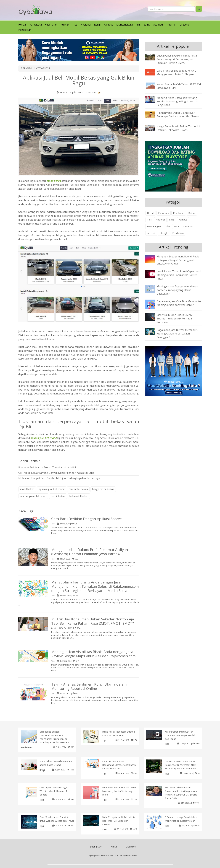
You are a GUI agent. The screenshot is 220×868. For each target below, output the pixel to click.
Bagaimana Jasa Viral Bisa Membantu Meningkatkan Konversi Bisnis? (179, 303)
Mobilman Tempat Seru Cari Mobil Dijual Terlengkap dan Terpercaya (59, 478)
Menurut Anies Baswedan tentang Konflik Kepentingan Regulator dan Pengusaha (177, 101)
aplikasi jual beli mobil (52, 489)
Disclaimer (131, 847)
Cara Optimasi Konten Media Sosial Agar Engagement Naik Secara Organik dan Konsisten (180, 765)
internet (172, 25)
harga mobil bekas (103, 489)
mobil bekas (27, 489)
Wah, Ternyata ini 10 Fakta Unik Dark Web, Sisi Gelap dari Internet (119, 821)
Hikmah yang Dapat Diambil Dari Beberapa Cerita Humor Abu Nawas (178, 115)
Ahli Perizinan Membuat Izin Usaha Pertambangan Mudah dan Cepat (180, 735)
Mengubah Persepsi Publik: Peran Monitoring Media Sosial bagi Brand (119, 791)
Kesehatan (51, 25)
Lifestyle (184, 25)
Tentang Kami (95, 847)
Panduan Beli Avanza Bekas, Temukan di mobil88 (47, 467)
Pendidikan (25, 30)
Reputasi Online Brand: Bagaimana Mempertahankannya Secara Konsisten (119, 765)
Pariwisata (36, 25)
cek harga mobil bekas (33, 496)
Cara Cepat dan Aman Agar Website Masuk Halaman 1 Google (54, 791)
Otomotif (158, 25)
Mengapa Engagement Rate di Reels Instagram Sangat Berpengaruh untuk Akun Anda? (178, 260)
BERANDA (27, 68)
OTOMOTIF (43, 68)
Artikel (114, 847)
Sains (147, 25)
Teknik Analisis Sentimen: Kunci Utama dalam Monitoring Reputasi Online (89, 686)
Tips (75, 25)
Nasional (86, 25)
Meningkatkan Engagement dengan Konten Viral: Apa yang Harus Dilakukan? (178, 290)
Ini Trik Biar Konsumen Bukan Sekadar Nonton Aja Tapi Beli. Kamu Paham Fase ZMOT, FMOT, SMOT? (93, 621)
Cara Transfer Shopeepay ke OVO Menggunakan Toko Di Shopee (177, 72)
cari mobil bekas (78, 489)
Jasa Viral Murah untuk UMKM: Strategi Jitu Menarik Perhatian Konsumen (175, 319)
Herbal (22, 25)
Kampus (108, 25)
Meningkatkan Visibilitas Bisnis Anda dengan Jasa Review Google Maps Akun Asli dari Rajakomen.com (93, 654)
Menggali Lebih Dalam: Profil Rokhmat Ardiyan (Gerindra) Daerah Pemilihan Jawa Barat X (90, 552)
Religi (97, 25)
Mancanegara (125, 25)
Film (138, 25)
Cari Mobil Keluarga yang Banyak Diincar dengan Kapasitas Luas (56, 473)
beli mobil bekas (79, 496)
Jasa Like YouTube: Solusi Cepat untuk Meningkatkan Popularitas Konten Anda (179, 275)
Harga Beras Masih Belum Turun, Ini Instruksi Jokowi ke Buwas (178, 128)
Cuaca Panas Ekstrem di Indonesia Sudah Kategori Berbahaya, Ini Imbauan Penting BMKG (177, 59)
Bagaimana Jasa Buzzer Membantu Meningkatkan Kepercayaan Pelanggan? (177, 334)
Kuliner (65, 25)
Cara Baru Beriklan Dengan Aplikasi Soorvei (87, 519)
